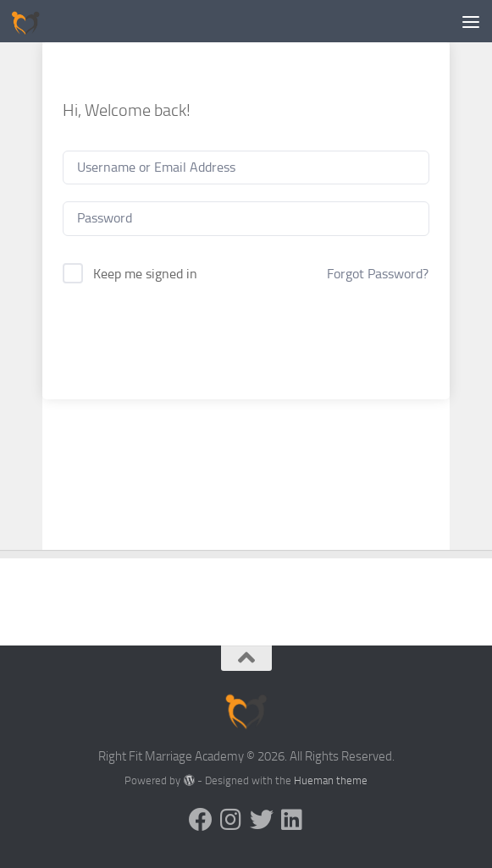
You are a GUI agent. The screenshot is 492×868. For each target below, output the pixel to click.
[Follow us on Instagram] (231, 820)
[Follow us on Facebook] (201, 820)
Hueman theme (331, 780)
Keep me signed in (145, 274)
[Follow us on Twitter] (262, 820)
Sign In (246, 335)
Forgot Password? (378, 274)
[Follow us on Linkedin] (292, 820)
